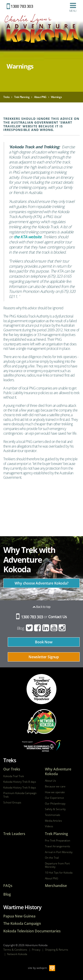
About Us (50, 781)
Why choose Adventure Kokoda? (41, 583)
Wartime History (22, 907)
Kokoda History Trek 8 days (20, 782)
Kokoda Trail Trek (14, 776)
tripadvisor (41, 689)
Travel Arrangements (58, 846)
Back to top (42, 607)
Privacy (36, 950)
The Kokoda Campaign (22, 924)
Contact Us (58, 617)
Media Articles (53, 821)
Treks (10, 760)
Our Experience (54, 798)
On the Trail (52, 858)
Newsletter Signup (44, 657)
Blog (21, 628)
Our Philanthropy (55, 804)
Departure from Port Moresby (57, 865)
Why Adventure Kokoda (58, 772)
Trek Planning (56, 834)
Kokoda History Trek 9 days (20, 788)
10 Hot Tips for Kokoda (59, 873)
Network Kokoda (17, 954)
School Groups (12, 803)
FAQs (8, 886)
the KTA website (28, 237)
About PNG (52, 878)
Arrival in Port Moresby (59, 852)
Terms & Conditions (15, 950)
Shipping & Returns (57, 950)
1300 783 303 (20, 6)
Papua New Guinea (19, 916)
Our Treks (12, 769)
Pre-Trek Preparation (58, 841)
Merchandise (56, 886)
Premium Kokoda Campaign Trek (20, 795)
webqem (42, 968)
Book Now (44, 642)
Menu (73, 7)
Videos (49, 826)
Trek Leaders (14, 834)
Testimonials (53, 815)
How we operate (55, 792)
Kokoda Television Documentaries (32, 931)
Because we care (55, 786)
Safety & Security (55, 809)
